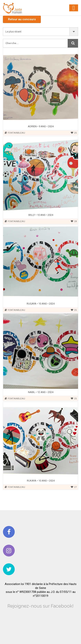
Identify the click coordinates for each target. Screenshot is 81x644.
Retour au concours (22, 19)
